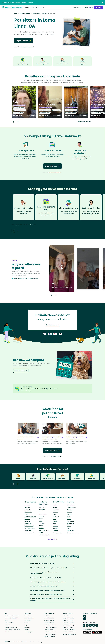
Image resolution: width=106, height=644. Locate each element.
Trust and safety (9, 623)
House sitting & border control (13, 630)
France (69, 519)
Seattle (41, 512)
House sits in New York (69, 623)
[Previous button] (51, 295)
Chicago (41, 526)
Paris (54, 524)
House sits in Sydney (68, 627)
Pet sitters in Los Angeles (50, 627)
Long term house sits (69, 618)
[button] (62, 268)
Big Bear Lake (28, 512)
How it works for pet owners (12, 616)
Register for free (24, 41)
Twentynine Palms (30, 528)
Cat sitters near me (49, 618)
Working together (29, 632)
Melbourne (56, 510)
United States (71, 505)
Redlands (27, 507)
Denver (41, 519)
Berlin (55, 519)
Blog (26, 625)
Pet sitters (46, 616)
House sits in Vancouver (69, 632)
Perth (54, 514)
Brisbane (55, 512)
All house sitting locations (70, 634)
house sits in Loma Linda (27, 47)
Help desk (7, 625)
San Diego (42, 523)
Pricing (7, 620)
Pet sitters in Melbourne (50, 632)
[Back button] (13, 122)
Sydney (55, 507)
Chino (26, 514)
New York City (42, 507)
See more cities (58, 533)
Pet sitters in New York (49, 625)
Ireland (69, 526)
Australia (70, 510)
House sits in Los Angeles (69, 625)
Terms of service (30, 642)
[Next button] (18, 122)
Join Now (99, 8)
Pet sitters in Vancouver (50, 634)
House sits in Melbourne (69, 630)
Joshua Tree (28, 505)
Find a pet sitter (29, 8)
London (55, 505)
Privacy (40, 642)
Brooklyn (41, 528)
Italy (68, 528)
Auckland (56, 526)
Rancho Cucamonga (30, 517)
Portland (41, 516)
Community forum (29, 618)
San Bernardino (29, 521)
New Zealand (71, 521)
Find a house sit (40, 8)
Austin (41, 521)
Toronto (55, 521)
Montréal (55, 531)
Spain (69, 517)
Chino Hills (27, 510)
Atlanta (41, 533)
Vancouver (56, 517)
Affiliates (27, 630)
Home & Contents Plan (11, 627)
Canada (69, 512)
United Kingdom (71, 507)
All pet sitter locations (49, 637)
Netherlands (70, 524)
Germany (70, 514)
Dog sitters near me (49, 620)
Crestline (27, 519)
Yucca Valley (28, 531)
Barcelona (56, 528)
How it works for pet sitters (12, 618)
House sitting (67, 616)
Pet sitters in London (49, 623)
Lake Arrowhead (29, 526)
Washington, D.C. (43, 530)
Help (86, 8)
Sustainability (28, 620)
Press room (27, 627)
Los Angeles (42, 509)
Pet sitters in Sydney (49, 630)
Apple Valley (28, 524)
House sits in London (68, 620)
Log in (91, 8)
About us (27, 616)
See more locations (30, 533)
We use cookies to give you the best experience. (17, 3)
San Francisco (43, 514)
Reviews (7, 632)
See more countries (73, 533)
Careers (26, 623)
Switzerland (70, 531)
